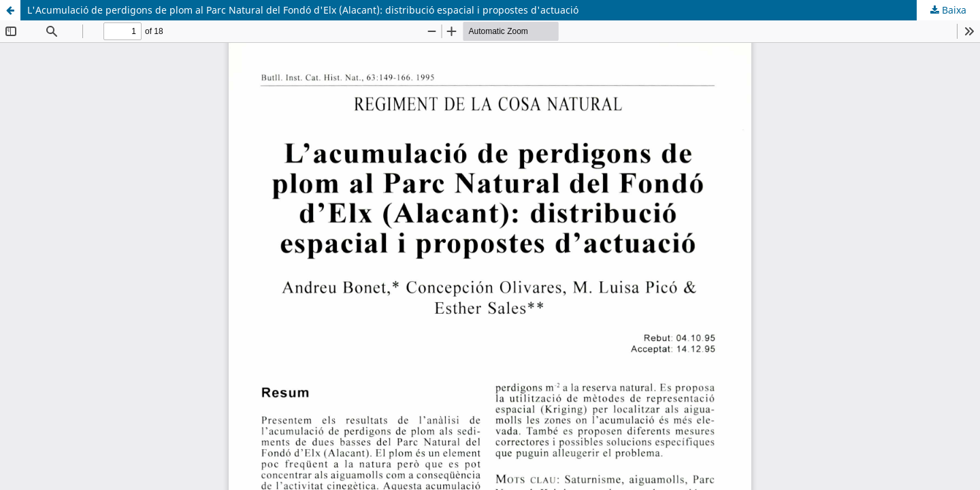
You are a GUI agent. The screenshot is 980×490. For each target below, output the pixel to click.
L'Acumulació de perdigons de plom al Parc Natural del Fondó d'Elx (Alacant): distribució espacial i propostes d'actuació (303, 10)
